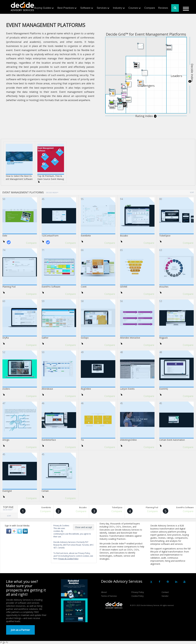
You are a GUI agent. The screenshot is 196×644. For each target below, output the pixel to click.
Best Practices (66, 8)
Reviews (163, 8)
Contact (165, 592)
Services (102, 8)
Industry (117, 8)
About (104, 592)
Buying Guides (43, 8)
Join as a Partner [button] (20, 630)
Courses (133, 8)
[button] (9, 531)
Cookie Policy (138, 596)
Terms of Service (109, 596)
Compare (150, 8)
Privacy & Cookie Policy (68, 559)
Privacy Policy (138, 592)
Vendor (165, 596)
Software (85, 8)
